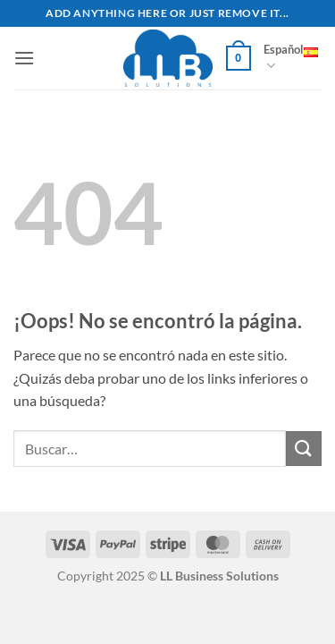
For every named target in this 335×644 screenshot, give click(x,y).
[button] (24, 58)
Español (291, 58)
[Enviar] (304, 449)
